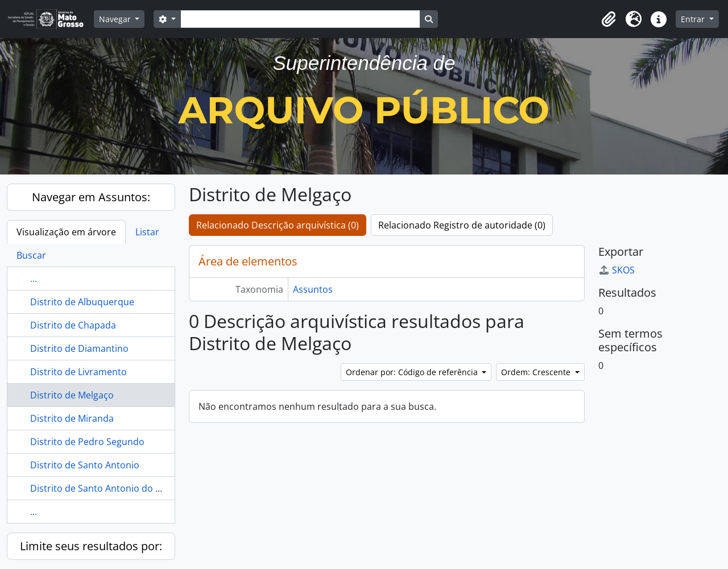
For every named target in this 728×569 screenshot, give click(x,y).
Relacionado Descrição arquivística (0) (278, 225)
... (34, 279)
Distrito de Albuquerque (82, 302)
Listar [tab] (147, 232)
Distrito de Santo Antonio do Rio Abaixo (115, 488)
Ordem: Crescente (537, 372)
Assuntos (313, 289)
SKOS (617, 270)
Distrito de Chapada (73, 325)
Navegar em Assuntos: (91, 197)
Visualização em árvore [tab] (66, 232)
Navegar (116, 19)
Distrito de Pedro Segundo (87, 442)
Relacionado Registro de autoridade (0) (462, 225)
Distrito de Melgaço (72, 395)
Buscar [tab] (31, 255)
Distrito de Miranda (72, 418)
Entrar (694, 19)
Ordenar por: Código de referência (413, 372)
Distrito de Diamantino (79, 348)
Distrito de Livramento (78, 372)
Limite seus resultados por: (91, 546)
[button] (609, 19)
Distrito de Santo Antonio (85, 465)
